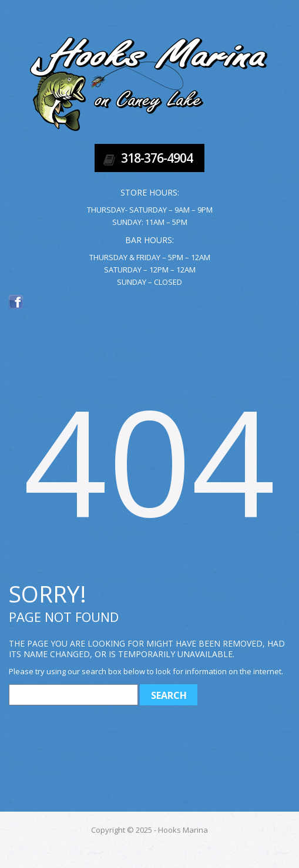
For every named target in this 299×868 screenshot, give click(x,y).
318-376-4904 (157, 158)
